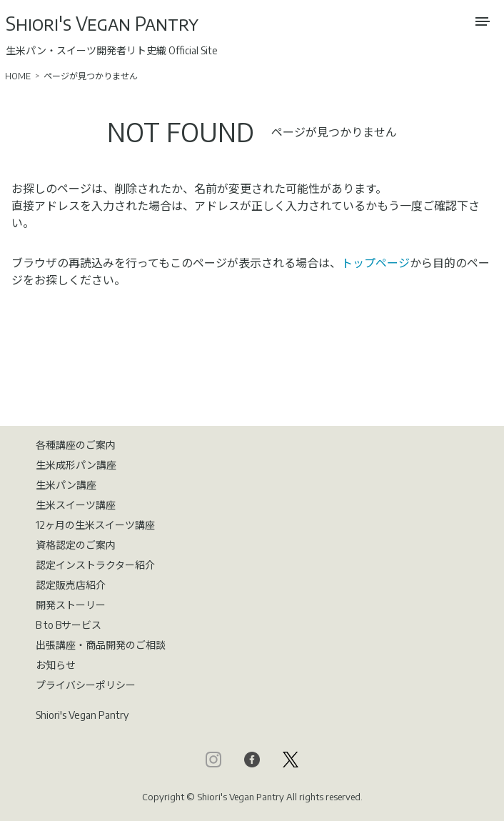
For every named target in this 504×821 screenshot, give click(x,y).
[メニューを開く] (483, 21)
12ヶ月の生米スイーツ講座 (95, 525)
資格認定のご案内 (76, 545)
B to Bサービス (69, 625)
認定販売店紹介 (71, 585)
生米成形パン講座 (76, 465)
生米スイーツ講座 (76, 505)
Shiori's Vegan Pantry (102, 23)
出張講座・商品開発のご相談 (101, 645)
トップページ (376, 263)
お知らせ (56, 665)
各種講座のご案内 (76, 445)
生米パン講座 (66, 485)
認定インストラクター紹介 (95, 565)
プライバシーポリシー (86, 685)
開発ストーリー (71, 605)
